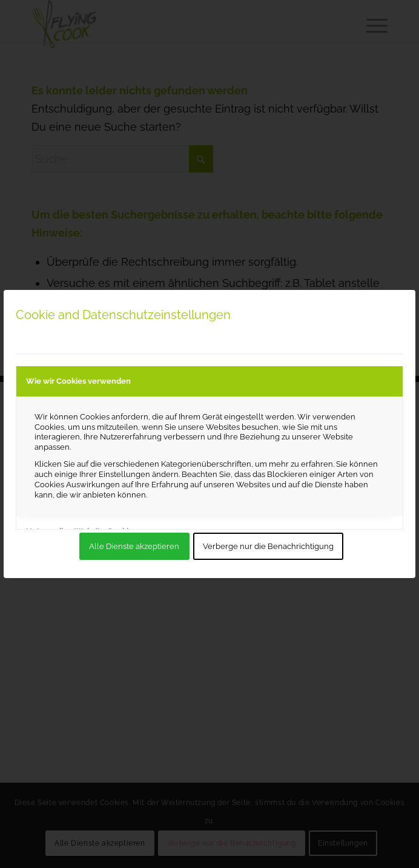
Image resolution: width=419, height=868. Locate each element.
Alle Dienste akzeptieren (134, 546)
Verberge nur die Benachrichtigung (268, 546)
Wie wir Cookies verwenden (78, 381)
